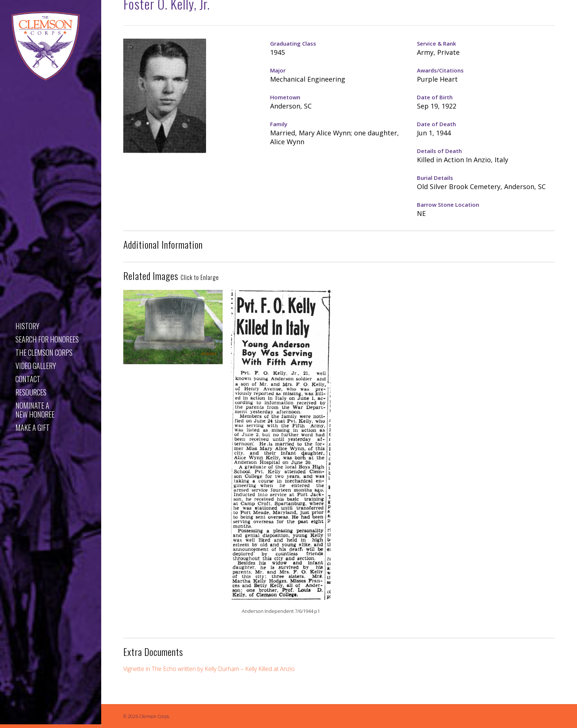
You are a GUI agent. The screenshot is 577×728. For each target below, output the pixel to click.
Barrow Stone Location (448, 205)
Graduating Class (293, 43)
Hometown (285, 97)
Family (279, 124)
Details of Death (439, 151)
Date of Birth (435, 97)
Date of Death (436, 124)
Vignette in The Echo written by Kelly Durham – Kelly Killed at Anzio (210, 669)
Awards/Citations (440, 70)
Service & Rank (436, 43)
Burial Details (435, 178)
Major (278, 70)
